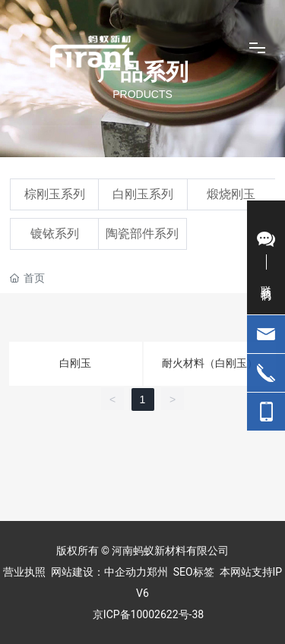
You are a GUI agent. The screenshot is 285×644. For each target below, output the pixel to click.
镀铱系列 (55, 234)
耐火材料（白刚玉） (210, 363)
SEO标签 (194, 572)
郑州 (157, 572)
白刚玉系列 (143, 194)
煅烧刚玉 (231, 194)
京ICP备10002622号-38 (148, 614)
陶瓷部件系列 (142, 234)
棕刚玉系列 (55, 194)
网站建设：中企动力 (99, 572)
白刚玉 (75, 363)
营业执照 (24, 572)
